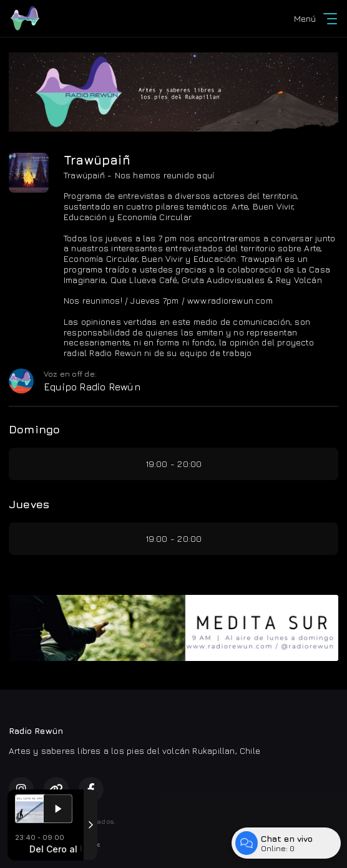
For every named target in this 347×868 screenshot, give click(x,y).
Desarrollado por (55, 845)
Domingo (34, 429)
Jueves (29, 504)
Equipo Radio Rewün (92, 387)
